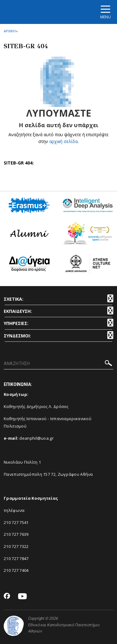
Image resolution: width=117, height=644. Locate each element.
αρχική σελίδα (63, 141)
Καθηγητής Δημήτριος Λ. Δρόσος (36, 406)
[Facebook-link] (7, 596)
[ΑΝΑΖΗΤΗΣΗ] (58, 364)
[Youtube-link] (22, 597)
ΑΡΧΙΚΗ (10, 31)
